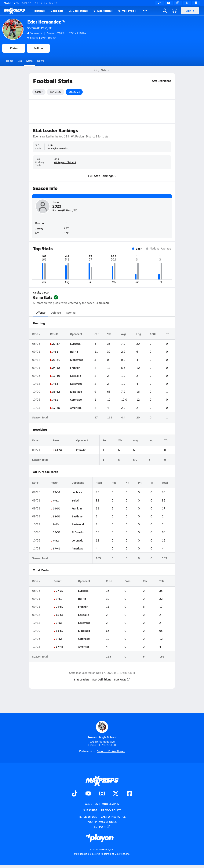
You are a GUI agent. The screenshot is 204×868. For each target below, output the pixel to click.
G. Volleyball (127, 11)
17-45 (56, 408)
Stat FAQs (122, 679)
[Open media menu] (175, 11)
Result (54, 334)
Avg (123, 334)
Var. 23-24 (74, 92)
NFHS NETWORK (46, 3)
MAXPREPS (11, 3)
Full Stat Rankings (102, 175)
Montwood (77, 360)
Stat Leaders (82, 679)
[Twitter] (187, 3)
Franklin (75, 368)
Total (165, 483)
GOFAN (27, 3)
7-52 (55, 399)
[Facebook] (196, 3)
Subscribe (90, 810)
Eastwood (76, 384)
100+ (153, 334)
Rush (99, 483)
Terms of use (88, 817)
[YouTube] (169, 3)
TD (168, 334)
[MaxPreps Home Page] (95, 70)
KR (127, 483)
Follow (38, 48)
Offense (41, 312)
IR (152, 483)
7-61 (55, 352)
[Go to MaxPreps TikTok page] (75, 794)
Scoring (71, 312)
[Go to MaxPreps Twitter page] (116, 794)
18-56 (56, 376)
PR (140, 483)
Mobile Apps (110, 804)
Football (39, 11)
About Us (91, 804)
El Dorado (76, 392)
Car (96, 334)
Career (39, 92)
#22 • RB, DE (42, 38)
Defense (56, 312)
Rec (105, 440)
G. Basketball (103, 11)
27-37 (56, 344)
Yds (109, 334)
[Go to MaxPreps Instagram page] (102, 794)
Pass (127, 581)
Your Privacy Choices (102, 822)
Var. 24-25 (56, 92)
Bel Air (74, 352)
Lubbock (75, 344)
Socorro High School (102, 730)
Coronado (76, 399)
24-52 (56, 368)
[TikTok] (160, 3)
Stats (29, 61)
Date (36, 334)
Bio (20, 61)
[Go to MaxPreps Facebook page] (129, 794)
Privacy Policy (111, 810)
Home (10, 61)
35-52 (56, 392)
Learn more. (103, 303)
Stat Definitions (162, 81)
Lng (139, 334)
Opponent (76, 334)
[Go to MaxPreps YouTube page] (88, 794)
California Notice (113, 817)
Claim (14, 48)
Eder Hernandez (46, 22)
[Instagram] (178, 3)
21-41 (56, 360)
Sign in (190, 11)
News (41, 61)
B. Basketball (78, 11)
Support (102, 826)
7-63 (55, 384)
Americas (76, 408)
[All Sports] (145, 11)
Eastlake (76, 376)
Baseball (57, 11)
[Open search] (165, 11)
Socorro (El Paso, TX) (40, 28)
